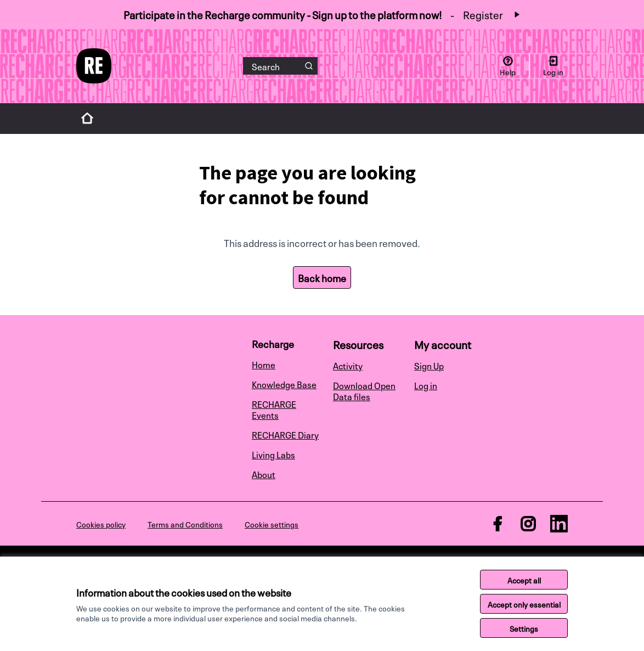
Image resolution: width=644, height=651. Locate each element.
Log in (426, 385)
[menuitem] (288, 364)
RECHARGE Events (274, 409)
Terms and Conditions (185, 524)
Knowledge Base (284, 384)
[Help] (508, 66)
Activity (348, 365)
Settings (524, 628)
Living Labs (273, 454)
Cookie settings (272, 524)
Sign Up (429, 365)
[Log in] (553, 66)
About (264, 474)
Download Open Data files (364, 390)
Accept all (524, 580)
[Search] (280, 66)
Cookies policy (101, 524)
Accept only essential (524, 604)
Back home (322, 277)
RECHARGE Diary (285, 434)
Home (264, 364)
